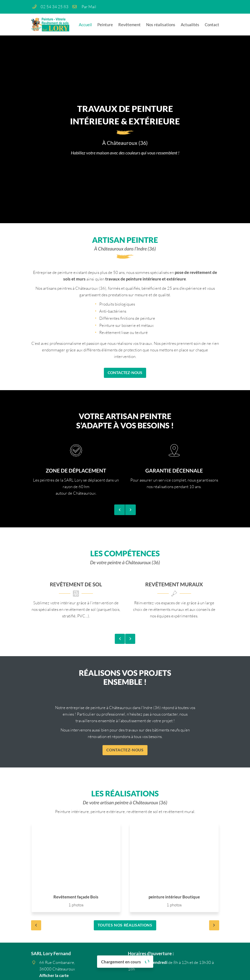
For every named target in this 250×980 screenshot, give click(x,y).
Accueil (85, 25)
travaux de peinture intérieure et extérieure (146, 279)
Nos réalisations (161, 25)
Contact (212, 25)
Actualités (190, 25)
